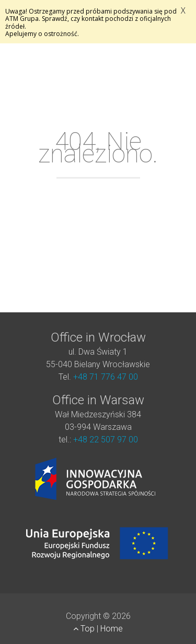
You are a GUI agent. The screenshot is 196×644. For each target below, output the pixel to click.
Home (112, 629)
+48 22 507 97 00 (106, 440)
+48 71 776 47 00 (106, 377)
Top (85, 629)
